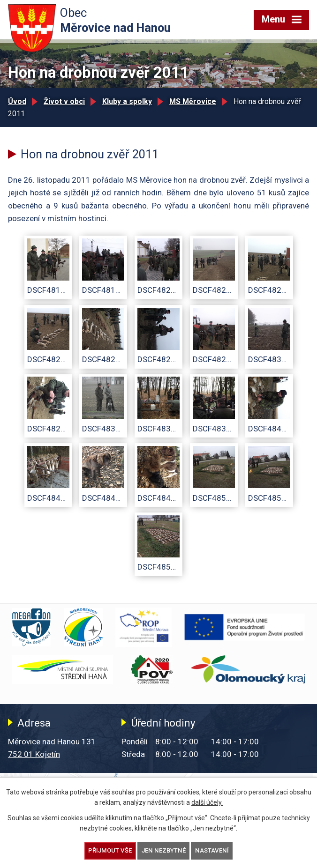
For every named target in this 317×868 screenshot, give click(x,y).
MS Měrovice (193, 101)
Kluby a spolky (127, 101)
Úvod (17, 101)
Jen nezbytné (164, 850)
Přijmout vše (110, 850)
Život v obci (64, 101)
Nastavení (212, 850)
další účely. (207, 802)
